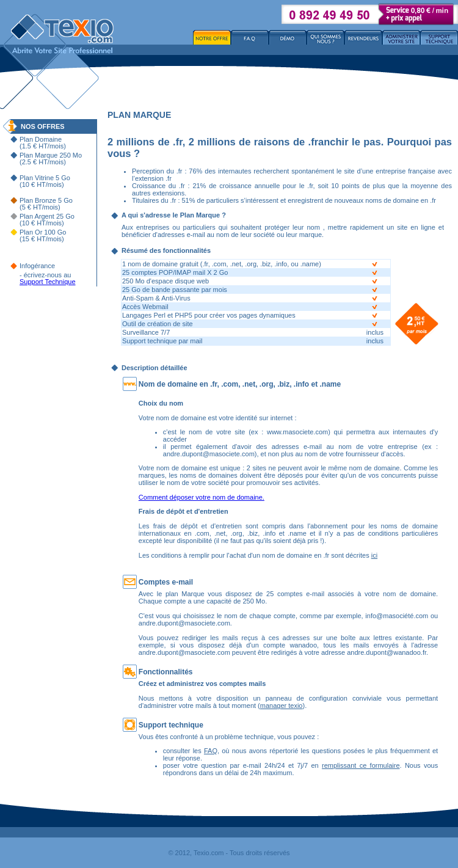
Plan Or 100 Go (43, 232)
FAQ (211, 751)
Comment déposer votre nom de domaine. (202, 497)
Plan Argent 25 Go (47, 216)
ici (374, 555)
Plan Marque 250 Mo (51, 155)
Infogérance (37, 266)
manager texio (282, 706)
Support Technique (48, 282)
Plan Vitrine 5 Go (45, 178)
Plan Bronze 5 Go (46, 200)
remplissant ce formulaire (361, 765)
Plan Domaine (41, 139)
